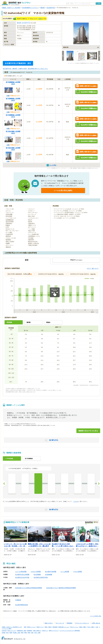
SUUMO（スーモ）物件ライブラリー (16, 3)
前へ (4, 484)
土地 (97, 627)
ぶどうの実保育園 (21, 572)
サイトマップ (60, 623)
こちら (75, 501)
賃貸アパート (40, 627)
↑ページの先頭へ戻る (96, 616)
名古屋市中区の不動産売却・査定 (18, 63)
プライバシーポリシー (82, 623)
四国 (29, 633)
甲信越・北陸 (16, 633)
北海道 (4, 633)
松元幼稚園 (37, 575)
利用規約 (70, 623)
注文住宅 (4, 631)
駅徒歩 (48, 322)
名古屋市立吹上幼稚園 (22, 575)
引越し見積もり (37, 631)
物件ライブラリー (54, 631)
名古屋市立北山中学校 (22, 577)
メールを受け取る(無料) (63, 190)
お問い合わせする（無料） (86, 86)
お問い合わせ (96, 623)
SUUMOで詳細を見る (86, 92)
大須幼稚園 (49, 575)
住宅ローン (45, 631)
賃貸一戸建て (48, 627)
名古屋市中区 (51, 8)
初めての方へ (49, 623)
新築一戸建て (83, 627)
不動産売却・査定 (22, 631)
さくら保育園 (65, 572)
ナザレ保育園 (78, 572)
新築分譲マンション (64, 627)
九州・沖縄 (37, 633)
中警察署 (18, 600)
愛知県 (43, 8)
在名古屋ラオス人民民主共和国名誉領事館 (29, 588)
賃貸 (40, 19)
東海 (22, 633)
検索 (99, 3)
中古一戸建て (91, 627)
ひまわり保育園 (36, 572)
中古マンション (74, 627)
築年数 (29, 322)
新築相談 (30, 631)
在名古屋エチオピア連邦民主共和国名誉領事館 (61, 588)
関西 (26, 633)
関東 (11, 633)
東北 (7, 633)
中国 (32, 633)
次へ (99, 484)
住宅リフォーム (12, 631)
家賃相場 (55, 627)
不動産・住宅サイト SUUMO (11, 8)
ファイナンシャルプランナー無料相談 (70, 631)
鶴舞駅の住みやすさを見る (88, 431)
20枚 (8, 96)
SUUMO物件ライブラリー (30, 8)
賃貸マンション (31, 627)
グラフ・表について (93, 268)
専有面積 (9, 322)
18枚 (8, 145)
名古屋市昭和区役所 (22, 605)
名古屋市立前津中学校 (41, 577)
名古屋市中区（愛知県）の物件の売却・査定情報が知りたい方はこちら (25, 69)
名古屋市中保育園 (51, 572)
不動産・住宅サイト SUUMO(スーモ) (12, 627)
